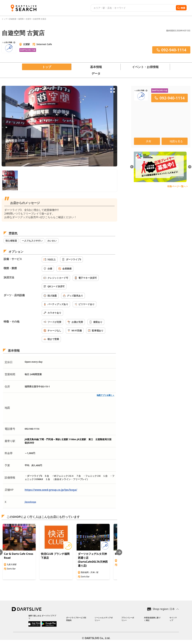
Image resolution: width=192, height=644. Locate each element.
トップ (5, 19)
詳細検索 (13, 19)
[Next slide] (119, 552)
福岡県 (21, 19)
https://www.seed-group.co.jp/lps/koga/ (51, 490)
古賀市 (28, 19)
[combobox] (133, 8)
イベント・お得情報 (145, 67)
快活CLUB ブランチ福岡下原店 (55, 556)
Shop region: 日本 (164, 609)
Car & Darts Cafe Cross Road (19, 556)
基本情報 (96, 67)
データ (96, 73)
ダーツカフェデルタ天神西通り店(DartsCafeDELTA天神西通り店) (93, 560)
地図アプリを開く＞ (106, 395)
